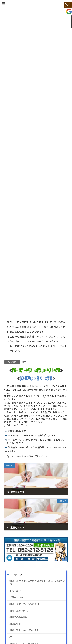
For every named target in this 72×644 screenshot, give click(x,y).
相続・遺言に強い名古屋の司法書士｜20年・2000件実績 (37, 583)
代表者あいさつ (17, 598)
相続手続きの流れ (18, 611)
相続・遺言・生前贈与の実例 (24, 631)
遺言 (24, 362)
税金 (12, 637)
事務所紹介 (15, 591)
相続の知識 (15, 624)
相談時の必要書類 (18, 617)
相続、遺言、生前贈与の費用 (24, 604)
